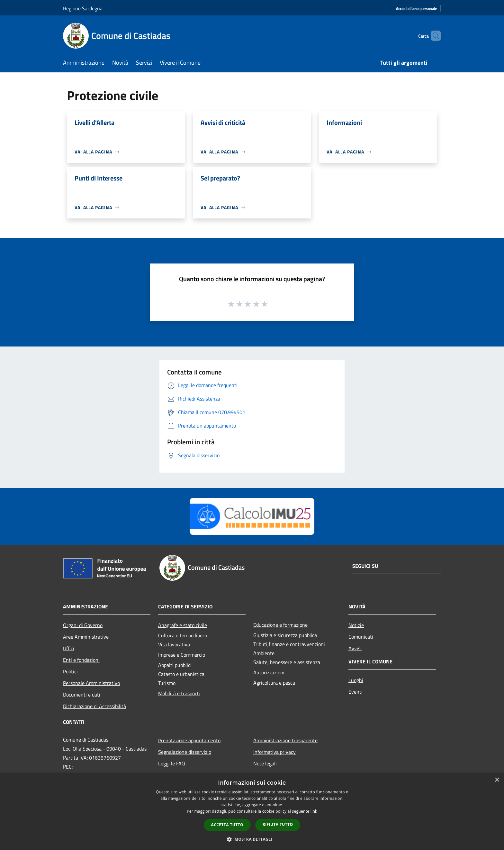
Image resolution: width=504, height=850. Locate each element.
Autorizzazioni (269, 672)
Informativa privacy (274, 752)
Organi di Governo (83, 625)
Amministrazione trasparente (285, 740)
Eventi (355, 692)
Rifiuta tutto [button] (278, 824)
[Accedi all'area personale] (416, 9)
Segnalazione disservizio (185, 752)
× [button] (497, 780)
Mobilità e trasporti (179, 693)
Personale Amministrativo (91, 683)
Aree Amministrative (86, 637)
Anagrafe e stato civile (183, 625)
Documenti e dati (82, 695)
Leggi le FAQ (172, 763)
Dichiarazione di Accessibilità (94, 706)
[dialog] (252, 812)
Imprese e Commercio (182, 655)
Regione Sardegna (83, 8)
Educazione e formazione (280, 625)
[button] (252, 839)
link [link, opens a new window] (314, 811)
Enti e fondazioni (81, 660)
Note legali (265, 763)
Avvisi (355, 648)
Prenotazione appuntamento (189, 740)
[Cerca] (433, 36)
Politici (70, 671)
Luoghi (356, 680)
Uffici (69, 648)
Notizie (356, 625)
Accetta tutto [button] (227, 825)
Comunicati (361, 637)
